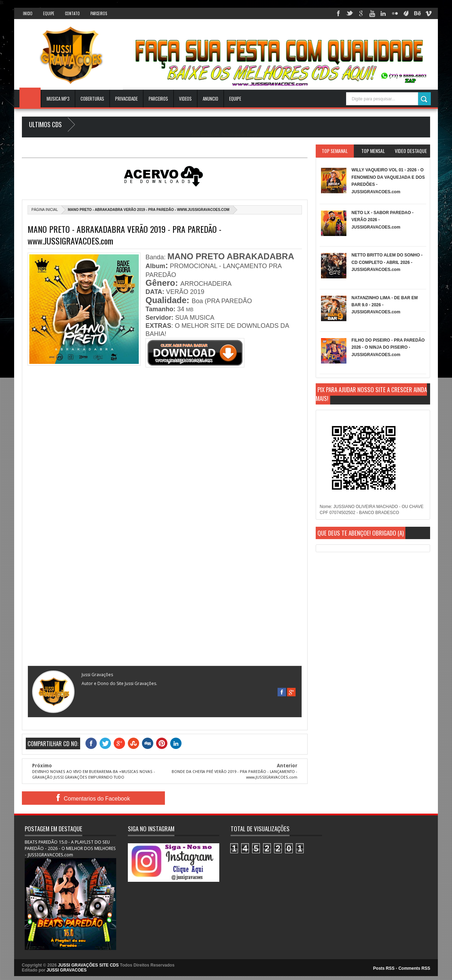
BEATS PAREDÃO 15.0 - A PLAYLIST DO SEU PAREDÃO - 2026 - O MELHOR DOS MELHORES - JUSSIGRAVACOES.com (70, 848)
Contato (72, 13)
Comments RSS (414, 968)
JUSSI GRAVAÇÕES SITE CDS (88, 965)
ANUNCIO (210, 99)
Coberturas (92, 99)
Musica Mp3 (58, 99)
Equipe (49, 13)
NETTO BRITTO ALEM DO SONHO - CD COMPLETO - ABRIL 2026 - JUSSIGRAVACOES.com (387, 262)
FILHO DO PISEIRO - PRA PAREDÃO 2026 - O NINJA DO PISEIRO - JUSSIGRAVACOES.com (388, 347)
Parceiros (99, 13)
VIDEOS (185, 99)
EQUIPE (235, 99)
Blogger (253, 135)
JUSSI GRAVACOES (67, 970)
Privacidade (126, 99)
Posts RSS (384, 968)
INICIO (28, 13)
